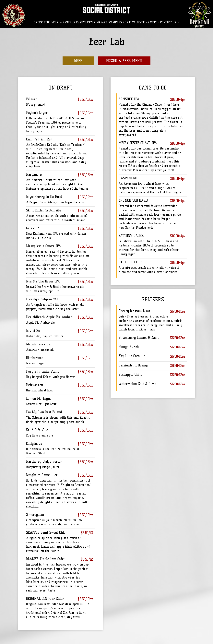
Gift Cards (120, 23)
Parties (106, 23)
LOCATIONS (142, 23)
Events (81, 23)
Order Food (42, 23)
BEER (57, 23)
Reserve (69, 23)
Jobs (132, 23)
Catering (94, 23)
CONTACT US (170, 23)
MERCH (155, 23)
